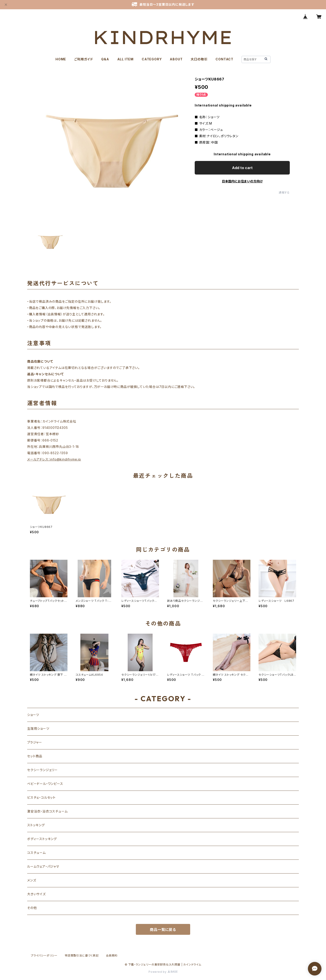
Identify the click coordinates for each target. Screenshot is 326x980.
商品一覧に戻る (163, 930)
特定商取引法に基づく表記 (82, 955)
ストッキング (36, 825)
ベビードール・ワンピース (45, 784)
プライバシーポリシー (44, 955)
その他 (32, 908)
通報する (284, 192)
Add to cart (242, 168)
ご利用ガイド (84, 59)
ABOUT (176, 59)
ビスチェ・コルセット (41, 797)
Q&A (105, 59)
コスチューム (36, 853)
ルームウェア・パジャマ (43, 866)
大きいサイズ (36, 894)
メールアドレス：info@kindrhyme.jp (54, 459)
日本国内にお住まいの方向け (242, 181)
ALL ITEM (125, 59)
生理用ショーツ (38, 729)
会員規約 (112, 955)
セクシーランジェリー (42, 770)
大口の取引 (199, 59)
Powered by (163, 972)
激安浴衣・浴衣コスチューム (47, 811)
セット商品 (35, 756)
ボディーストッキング (42, 839)
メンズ (32, 880)
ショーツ (33, 715)
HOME (61, 59)
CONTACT (224, 59)
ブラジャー (35, 742)
